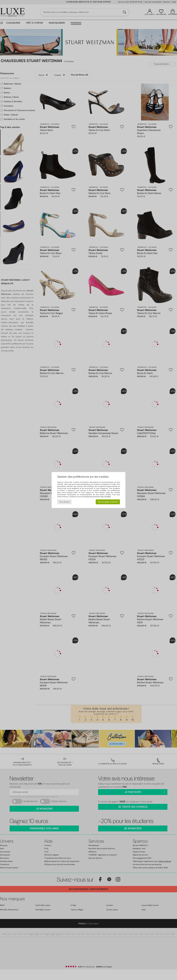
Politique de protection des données (97, 497)
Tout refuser (64, 502)
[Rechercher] (124, 12)
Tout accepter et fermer (108, 502)
